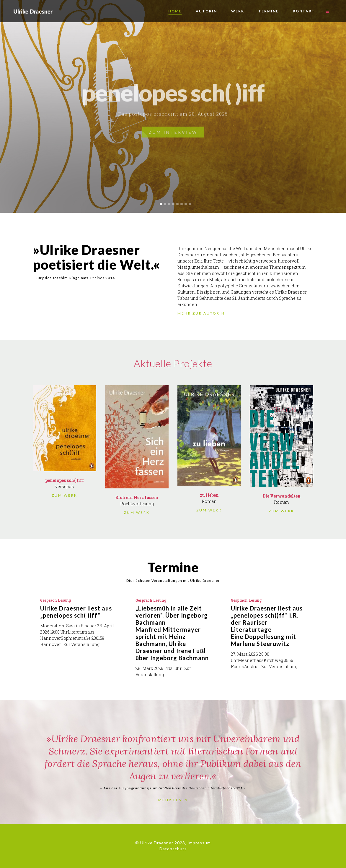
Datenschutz (173, 849)
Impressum (199, 843)
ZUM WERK (65, 495)
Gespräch (49, 600)
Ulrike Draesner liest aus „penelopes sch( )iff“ (76, 612)
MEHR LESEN (173, 800)
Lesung (65, 600)
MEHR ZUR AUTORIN (201, 313)
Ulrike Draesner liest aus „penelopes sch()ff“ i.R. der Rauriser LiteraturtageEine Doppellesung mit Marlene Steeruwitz (267, 626)
